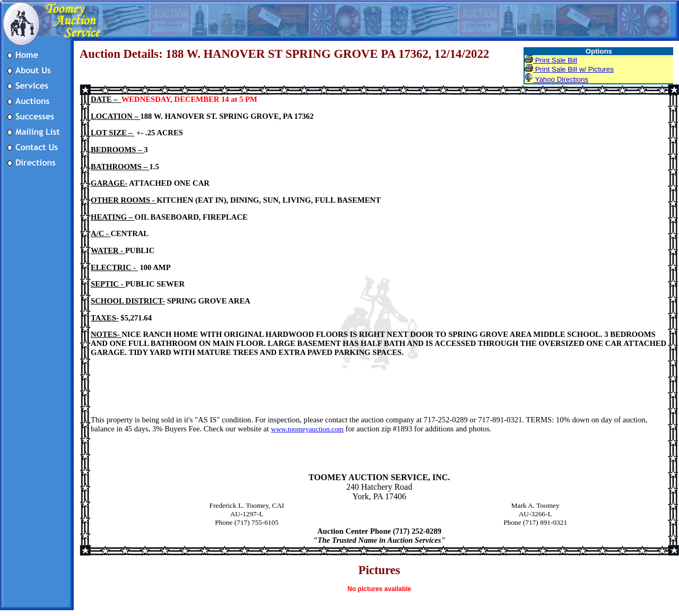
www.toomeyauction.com (307, 429)
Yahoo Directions (556, 79)
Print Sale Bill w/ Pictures (569, 69)
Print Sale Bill (551, 60)
